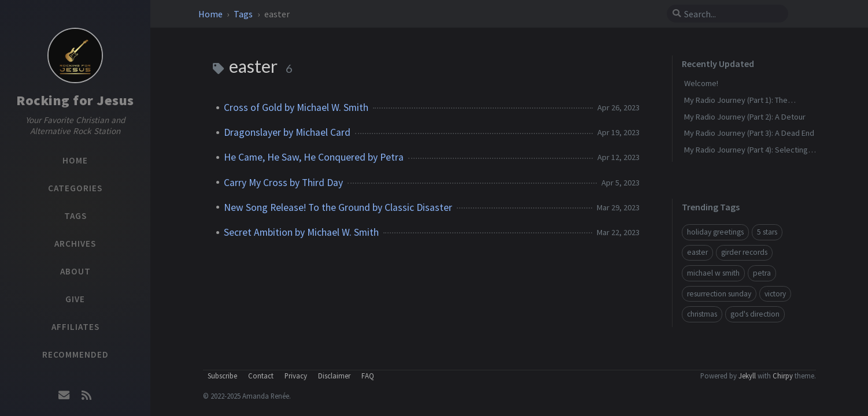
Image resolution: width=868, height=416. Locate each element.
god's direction (755, 314)
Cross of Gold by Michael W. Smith (296, 107)
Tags (244, 14)
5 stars (767, 232)
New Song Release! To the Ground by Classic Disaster (338, 207)
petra (762, 273)
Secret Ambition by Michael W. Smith (301, 232)
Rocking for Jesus (75, 100)
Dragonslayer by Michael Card (287, 132)
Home (211, 14)
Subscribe (222, 376)
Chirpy (783, 376)
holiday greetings (715, 232)
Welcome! (701, 83)
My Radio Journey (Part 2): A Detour (745, 117)
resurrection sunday (719, 294)
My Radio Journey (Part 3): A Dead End (749, 133)
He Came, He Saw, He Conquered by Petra (314, 157)
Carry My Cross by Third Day (283, 183)
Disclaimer (334, 376)
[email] (64, 395)
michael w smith (713, 273)
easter (697, 252)
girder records (744, 252)
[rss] (86, 395)
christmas (702, 314)
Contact (261, 376)
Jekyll (747, 376)
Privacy (296, 376)
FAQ (368, 376)
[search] (732, 14)
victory (775, 294)
